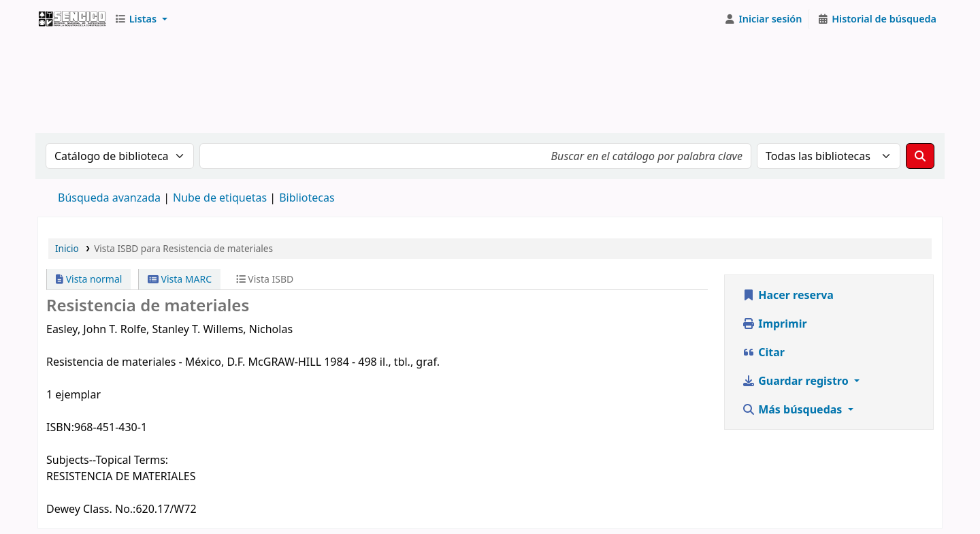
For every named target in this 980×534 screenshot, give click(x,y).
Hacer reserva (788, 295)
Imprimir (774, 324)
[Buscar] (920, 156)
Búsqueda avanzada (109, 198)
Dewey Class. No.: (91, 509)
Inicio (67, 248)
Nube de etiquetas (220, 198)
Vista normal (89, 279)
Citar (763, 352)
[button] (141, 19)
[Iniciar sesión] (763, 19)
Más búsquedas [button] (794, 409)
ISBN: (60, 427)
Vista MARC (180, 279)
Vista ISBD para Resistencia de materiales (183, 248)
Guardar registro (797, 381)
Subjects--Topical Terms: (107, 460)
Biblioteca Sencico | (72, 19)
